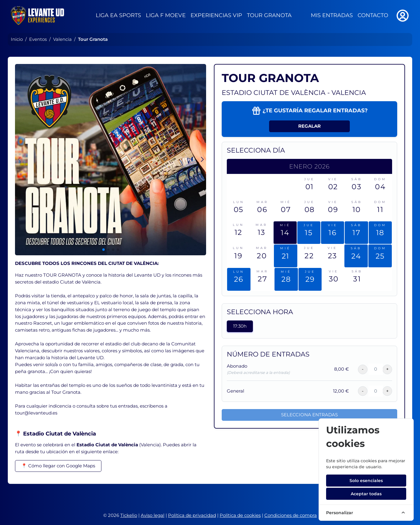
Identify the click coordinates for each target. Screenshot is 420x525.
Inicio (17, 39)
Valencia (62, 39)
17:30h (240, 326)
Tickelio (129, 515)
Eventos (38, 39)
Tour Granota (269, 15)
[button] (202, 159)
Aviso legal (153, 515)
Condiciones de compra (291, 515)
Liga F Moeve (166, 15)
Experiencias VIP (216, 15)
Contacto (373, 15)
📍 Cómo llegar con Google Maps (58, 466)
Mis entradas (332, 15)
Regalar (309, 126)
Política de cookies (240, 515)
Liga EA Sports (118, 15)
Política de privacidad (192, 515)
